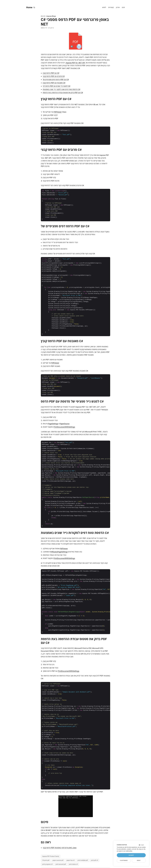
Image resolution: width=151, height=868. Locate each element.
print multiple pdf (83, 860)
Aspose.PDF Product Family (51, 856)
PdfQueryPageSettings (59, 552)
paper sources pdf (58, 860)
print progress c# (47, 864)
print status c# (73, 864)
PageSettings (53, 424)
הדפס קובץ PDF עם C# (51, 73)
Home (29, 7)
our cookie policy (128, 851)
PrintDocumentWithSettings (64, 427)
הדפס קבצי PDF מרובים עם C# (54, 76)
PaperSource (65, 424)
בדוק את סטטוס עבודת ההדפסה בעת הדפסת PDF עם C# (63, 93)
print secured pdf (61, 864)
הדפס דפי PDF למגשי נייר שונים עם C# (56, 86)
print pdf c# (94, 860)
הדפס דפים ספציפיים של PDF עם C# (56, 80)
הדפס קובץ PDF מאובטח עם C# (54, 83)
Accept (131, 855)
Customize (124, 860)
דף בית (43, 16)
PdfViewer (58, 112)
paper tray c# (70, 860)
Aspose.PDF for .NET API (75, 63)
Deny (139, 860)
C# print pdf (46, 860)
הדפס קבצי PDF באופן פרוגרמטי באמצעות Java (60, 848)
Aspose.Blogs (51, 16)
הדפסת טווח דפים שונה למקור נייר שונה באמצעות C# (61, 89)
